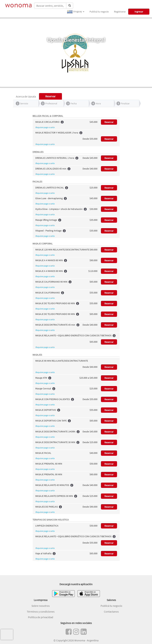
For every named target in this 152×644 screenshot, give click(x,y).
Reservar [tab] (50, 96)
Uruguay (76, 12)
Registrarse (120, 12)
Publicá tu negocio (99, 12)
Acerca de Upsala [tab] (26, 96)
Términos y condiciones (41, 612)
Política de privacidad (41, 617)
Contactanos (111, 612)
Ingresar (139, 12)
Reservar (109, 122)
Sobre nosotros (41, 606)
